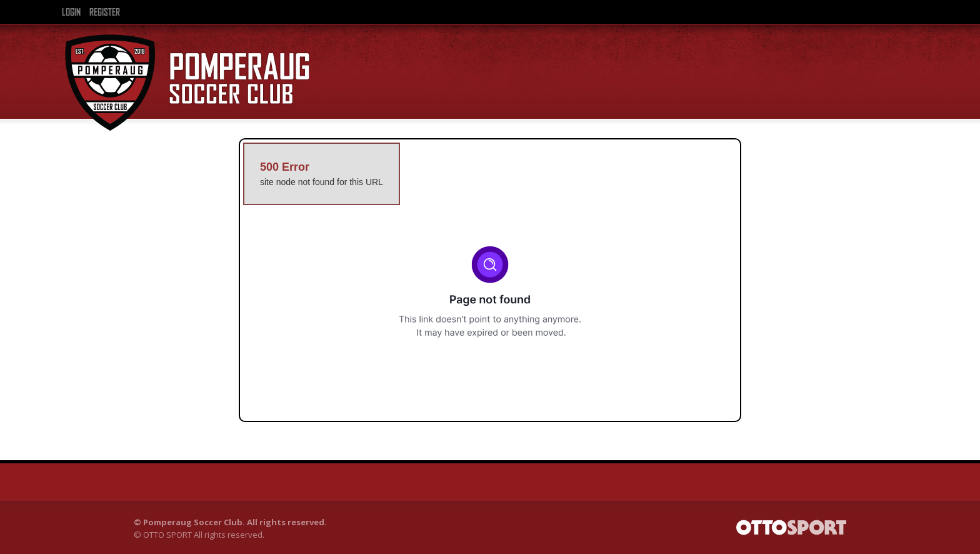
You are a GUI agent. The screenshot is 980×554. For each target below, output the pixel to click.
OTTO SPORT (167, 535)
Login (71, 13)
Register (105, 13)
